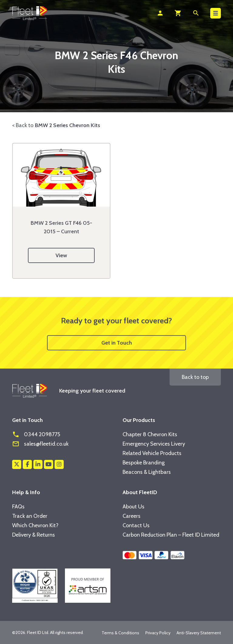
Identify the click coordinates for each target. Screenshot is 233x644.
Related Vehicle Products (152, 453)
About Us (133, 507)
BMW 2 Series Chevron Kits (68, 125)
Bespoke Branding (144, 463)
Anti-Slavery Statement (199, 633)
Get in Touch (117, 343)
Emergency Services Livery (154, 444)
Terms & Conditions (120, 633)
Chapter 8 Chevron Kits (150, 434)
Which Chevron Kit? (35, 525)
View (61, 255)
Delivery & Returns (34, 535)
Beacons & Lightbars (147, 472)
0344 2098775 (36, 434)
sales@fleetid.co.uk (40, 444)
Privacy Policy (158, 633)
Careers (132, 516)
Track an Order (30, 516)
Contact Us (136, 525)
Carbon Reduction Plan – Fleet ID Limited (171, 535)
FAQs (18, 507)
